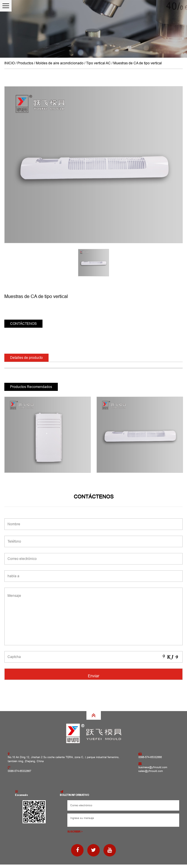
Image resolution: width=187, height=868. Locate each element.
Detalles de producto (26, 358)
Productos (25, 63)
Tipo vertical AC (98, 63)
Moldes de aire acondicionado (60, 63)
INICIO (10, 63)
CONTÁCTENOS (23, 324)
